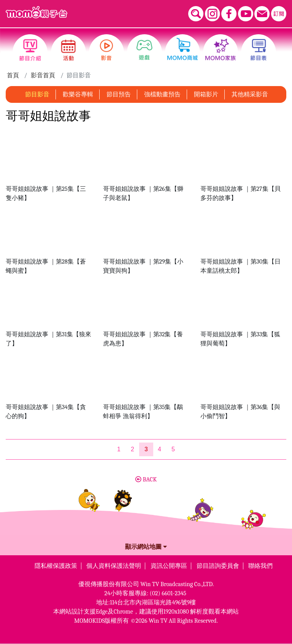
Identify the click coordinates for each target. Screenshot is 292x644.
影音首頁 (43, 75)
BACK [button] (146, 479)
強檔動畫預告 (162, 94)
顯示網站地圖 (146, 547)
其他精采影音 (250, 94)
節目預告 (119, 94)
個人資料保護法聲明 (114, 566)
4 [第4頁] (159, 449)
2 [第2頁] (133, 449)
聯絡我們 (260, 566)
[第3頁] (146, 449)
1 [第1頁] (119, 449)
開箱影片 (206, 94)
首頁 (13, 75)
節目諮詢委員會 (218, 566)
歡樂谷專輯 (78, 94)
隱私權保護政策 (56, 566)
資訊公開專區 (169, 566)
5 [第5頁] (173, 449)
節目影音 (37, 94)
